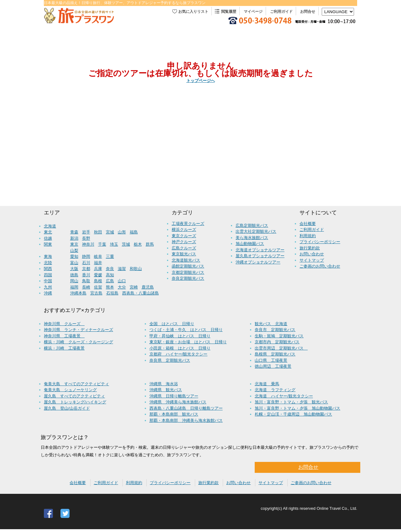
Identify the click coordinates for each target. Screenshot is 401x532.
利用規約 (308, 236)
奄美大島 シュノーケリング (70, 390)
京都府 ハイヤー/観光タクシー (179, 354)
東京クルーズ (184, 236)
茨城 (126, 244)
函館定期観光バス (188, 266)
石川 (86, 263)
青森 (74, 232)
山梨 (74, 251)
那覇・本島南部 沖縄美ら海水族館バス (186, 420)
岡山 (74, 281)
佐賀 (98, 287)
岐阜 (98, 256)
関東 (48, 244)
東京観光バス (184, 254)
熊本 (110, 287)
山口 (122, 281)
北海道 (50, 226)
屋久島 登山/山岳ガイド (67, 408)
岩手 (86, 232)
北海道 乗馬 (267, 384)
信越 (48, 238)
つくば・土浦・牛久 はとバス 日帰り (186, 330)
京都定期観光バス (188, 272)
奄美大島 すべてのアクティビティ (76, 384)
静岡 (86, 256)
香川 (86, 275)
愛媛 (98, 275)
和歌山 (136, 269)
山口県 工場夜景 (271, 360)
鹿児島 (148, 287)
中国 (48, 281)
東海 (48, 256)
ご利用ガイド (281, 12)
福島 (134, 232)
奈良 (110, 269)
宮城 (110, 232)
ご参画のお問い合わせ (320, 266)
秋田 (98, 232)
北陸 (48, 263)
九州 (48, 287)
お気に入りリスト (193, 12)
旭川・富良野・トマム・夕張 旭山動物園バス (297, 408)
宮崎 (134, 287)
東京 (74, 244)
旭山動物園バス (250, 244)
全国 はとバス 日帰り (172, 324)
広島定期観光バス (252, 225)
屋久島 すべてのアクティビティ (74, 396)
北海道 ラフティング (275, 390)
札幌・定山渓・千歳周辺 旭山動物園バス (293, 414)
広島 (110, 281)
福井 (98, 263)
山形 (122, 232)
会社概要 (308, 224)
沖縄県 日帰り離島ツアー (174, 396)
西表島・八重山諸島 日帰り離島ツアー (186, 408)
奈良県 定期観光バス (170, 360)
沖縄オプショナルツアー (258, 262)
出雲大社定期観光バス (256, 231)
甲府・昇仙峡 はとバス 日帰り (180, 336)
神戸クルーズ (184, 242)
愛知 (74, 256)
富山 (74, 263)
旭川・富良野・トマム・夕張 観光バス (291, 402)
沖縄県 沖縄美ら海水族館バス (178, 402)
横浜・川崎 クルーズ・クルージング (78, 342)
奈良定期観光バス (188, 278)
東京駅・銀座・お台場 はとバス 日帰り (188, 342)
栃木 (138, 244)
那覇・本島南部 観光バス (174, 414)
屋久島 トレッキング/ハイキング (75, 402)
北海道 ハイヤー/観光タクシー (284, 396)
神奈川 (88, 244)
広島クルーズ (184, 248)
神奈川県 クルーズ (64, 324)
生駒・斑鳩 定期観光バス (279, 336)
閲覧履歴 (229, 12)
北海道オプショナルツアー (260, 250)
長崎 (86, 287)
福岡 (74, 287)
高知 (110, 275)
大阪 (74, 269)
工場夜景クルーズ (188, 224)
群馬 (150, 244)
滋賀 (122, 269)
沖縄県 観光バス (166, 390)
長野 (86, 238)
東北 (48, 232)
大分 (122, 287)
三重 (110, 256)
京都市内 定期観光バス (277, 342)
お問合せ (308, 12)
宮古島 (96, 293)
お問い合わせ (312, 254)
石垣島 (112, 293)
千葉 (102, 244)
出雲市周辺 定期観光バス (281, 348)
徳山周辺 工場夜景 (273, 366)
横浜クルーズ (184, 230)
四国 (48, 275)
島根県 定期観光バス (275, 354)
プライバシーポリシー (320, 242)
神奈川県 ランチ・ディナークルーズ (78, 330)
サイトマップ (312, 260)
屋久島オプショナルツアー (260, 256)
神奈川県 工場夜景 (64, 336)
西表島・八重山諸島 (141, 293)
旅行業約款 (310, 248)
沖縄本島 (78, 293)
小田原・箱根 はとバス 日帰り (180, 348)
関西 (48, 269)
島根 (98, 281)
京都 (86, 269)
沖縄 (48, 293)
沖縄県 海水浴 (164, 384)
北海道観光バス (186, 260)
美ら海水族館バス (252, 238)
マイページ (253, 12)
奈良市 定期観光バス (275, 330)
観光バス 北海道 (271, 324)
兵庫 (98, 269)
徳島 (74, 275)
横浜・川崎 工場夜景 (64, 348)
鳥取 (86, 281)
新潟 (74, 238)
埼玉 (114, 244)
